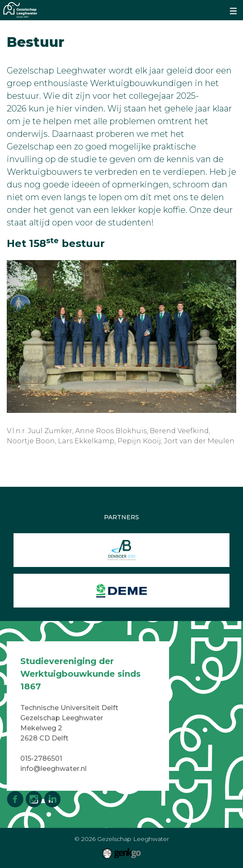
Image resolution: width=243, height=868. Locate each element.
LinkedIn (52, 799)
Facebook (15, 799)
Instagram (34, 799)
